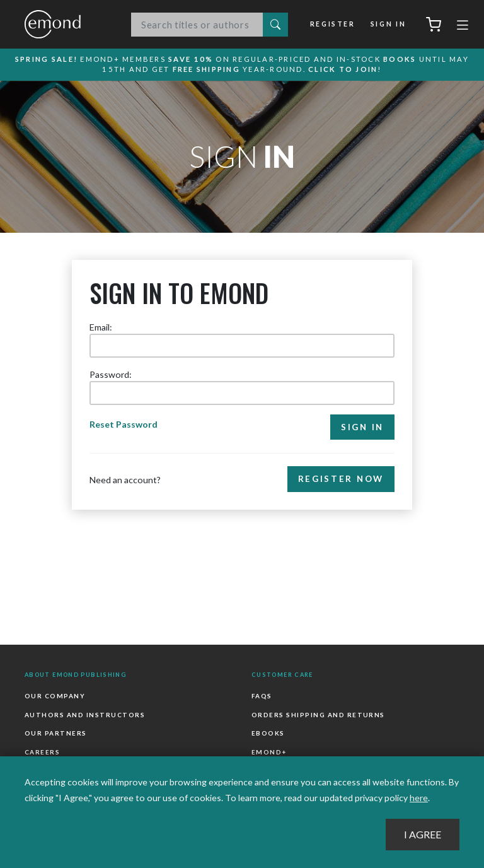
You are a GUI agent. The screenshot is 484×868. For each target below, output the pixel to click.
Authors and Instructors (85, 715)
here (419, 798)
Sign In (388, 24)
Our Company (55, 696)
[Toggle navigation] (463, 26)
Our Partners (56, 733)
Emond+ (269, 752)
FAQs (262, 696)
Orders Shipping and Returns (318, 715)
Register (333, 24)
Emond (66, 24)
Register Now (341, 479)
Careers (42, 752)
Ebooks (268, 733)
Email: (101, 327)
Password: (111, 374)
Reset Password (124, 424)
